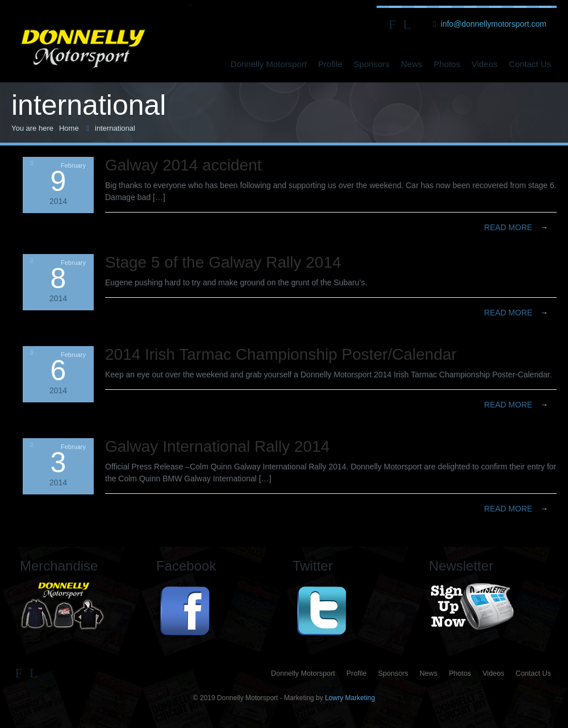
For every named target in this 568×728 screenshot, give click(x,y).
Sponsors (372, 64)
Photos (447, 64)
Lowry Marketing (350, 698)
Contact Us (530, 64)
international (115, 128)
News (412, 64)
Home (69, 128)
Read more (516, 227)
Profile (330, 64)
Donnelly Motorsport (269, 64)
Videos (485, 64)
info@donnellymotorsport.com (494, 24)
